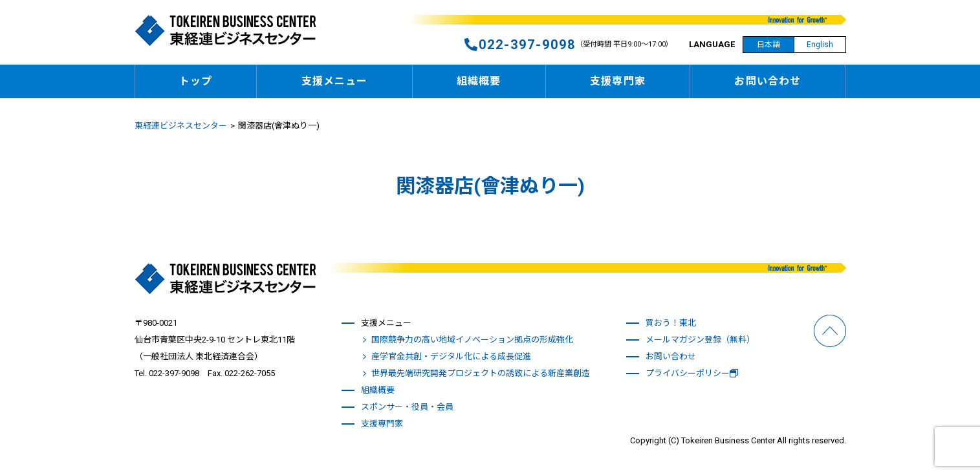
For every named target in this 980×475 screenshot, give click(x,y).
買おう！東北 (671, 323)
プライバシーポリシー (692, 373)
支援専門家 (618, 81)
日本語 (768, 45)
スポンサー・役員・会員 (407, 407)
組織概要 (479, 81)
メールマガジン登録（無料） (700, 340)
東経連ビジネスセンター (181, 126)
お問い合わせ (768, 81)
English (820, 45)
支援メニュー (335, 81)
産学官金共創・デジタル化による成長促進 (451, 356)
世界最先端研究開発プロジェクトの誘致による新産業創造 (481, 373)
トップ (196, 81)
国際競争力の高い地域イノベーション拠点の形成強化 (472, 340)
